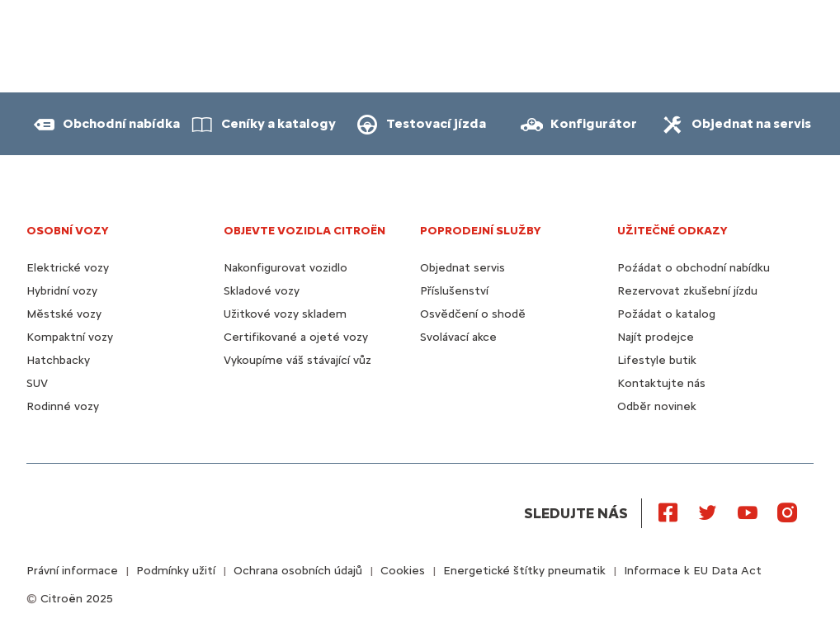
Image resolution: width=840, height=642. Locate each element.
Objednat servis (462, 268)
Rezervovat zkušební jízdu (687, 291)
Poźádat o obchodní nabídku (694, 268)
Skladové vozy (262, 291)
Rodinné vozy (63, 406)
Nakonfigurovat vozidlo (286, 268)
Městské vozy (64, 314)
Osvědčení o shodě (473, 314)
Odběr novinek (657, 406)
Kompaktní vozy (70, 337)
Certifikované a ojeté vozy (296, 337)
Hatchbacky (58, 360)
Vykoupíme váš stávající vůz (297, 360)
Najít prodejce (656, 337)
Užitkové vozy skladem (285, 314)
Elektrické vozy (68, 268)
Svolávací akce (458, 337)
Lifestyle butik (657, 360)
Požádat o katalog (666, 314)
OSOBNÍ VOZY (68, 231)
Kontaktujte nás (661, 383)
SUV (37, 383)
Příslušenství (454, 291)
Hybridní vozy (62, 291)
